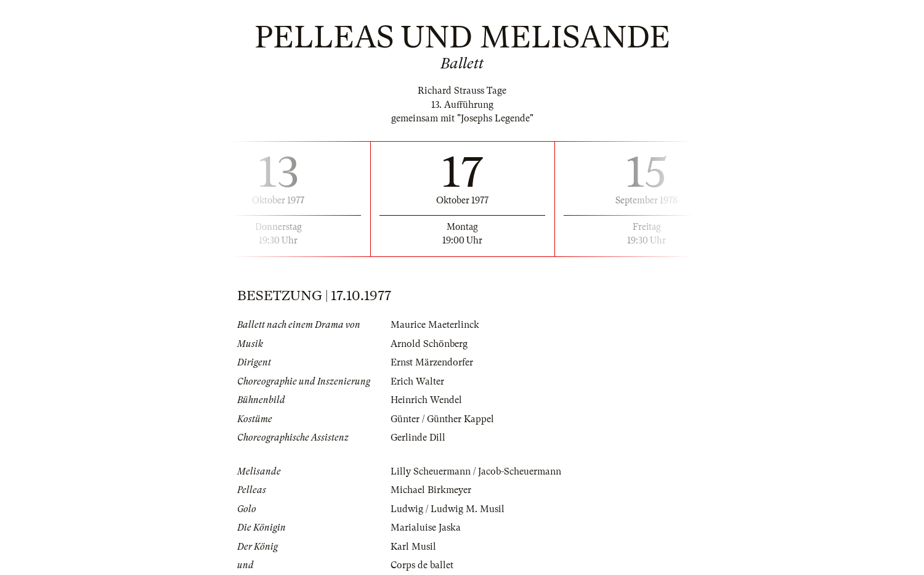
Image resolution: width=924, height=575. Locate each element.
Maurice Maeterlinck (435, 325)
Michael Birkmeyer (431, 490)
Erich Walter (417, 381)
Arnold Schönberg (429, 344)
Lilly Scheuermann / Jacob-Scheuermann (476, 471)
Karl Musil (413, 547)
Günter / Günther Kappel (442, 419)
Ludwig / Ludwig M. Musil (448, 509)
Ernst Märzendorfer (432, 362)
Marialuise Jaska (426, 528)
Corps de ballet (422, 565)
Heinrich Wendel (426, 400)
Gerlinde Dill (418, 438)
